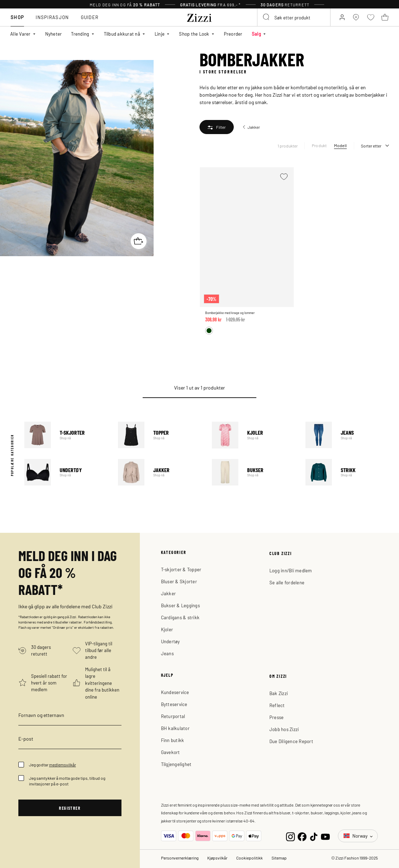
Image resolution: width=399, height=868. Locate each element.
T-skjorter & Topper (181, 569)
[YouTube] (325, 836)
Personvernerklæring (180, 858)
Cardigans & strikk (180, 617)
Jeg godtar (52, 765)
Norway (356, 836)
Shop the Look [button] (194, 34)
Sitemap (279, 858)
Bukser (253, 472)
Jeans (347, 435)
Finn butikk (173, 740)
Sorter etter (371, 146)
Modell (340, 145)
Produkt (319, 145)
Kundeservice (175, 692)
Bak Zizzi (279, 693)
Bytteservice (174, 704)
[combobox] (294, 17)
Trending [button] (80, 34)
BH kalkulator (175, 728)
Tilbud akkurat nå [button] (122, 34)
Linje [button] (160, 34)
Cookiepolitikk (249, 858)
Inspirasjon (52, 17)
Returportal (173, 716)
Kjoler (253, 435)
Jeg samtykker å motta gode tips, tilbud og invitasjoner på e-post (67, 781)
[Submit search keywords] (267, 17)
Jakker (159, 472)
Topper (159, 435)
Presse (277, 717)
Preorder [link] (233, 34)
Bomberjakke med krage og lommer (230, 313)
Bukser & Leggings (180, 605)
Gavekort (171, 752)
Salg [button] (256, 34)
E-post (26, 739)
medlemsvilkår (62, 765)
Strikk (347, 472)
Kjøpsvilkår (217, 858)
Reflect (277, 705)
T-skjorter (66, 435)
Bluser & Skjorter (179, 581)
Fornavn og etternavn (41, 715)
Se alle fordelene (287, 582)
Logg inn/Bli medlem (291, 570)
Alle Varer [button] (20, 34)
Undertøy (66, 472)
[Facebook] (302, 836)
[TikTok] (314, 836)
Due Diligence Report (291, 741)
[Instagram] (290, 836)
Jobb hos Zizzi (284, 729)
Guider (90, 17)
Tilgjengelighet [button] (176, 764)
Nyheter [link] (54, 34)
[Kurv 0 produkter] (385, 17)
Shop (17, 17)
